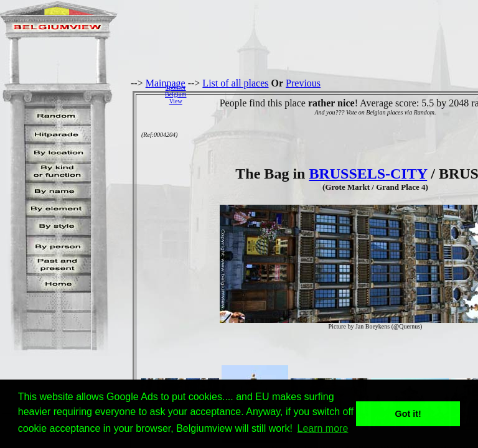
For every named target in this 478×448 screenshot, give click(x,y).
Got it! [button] (408, 414)
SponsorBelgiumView (176, 94)
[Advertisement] (335, 94)
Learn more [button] (323, 428)
